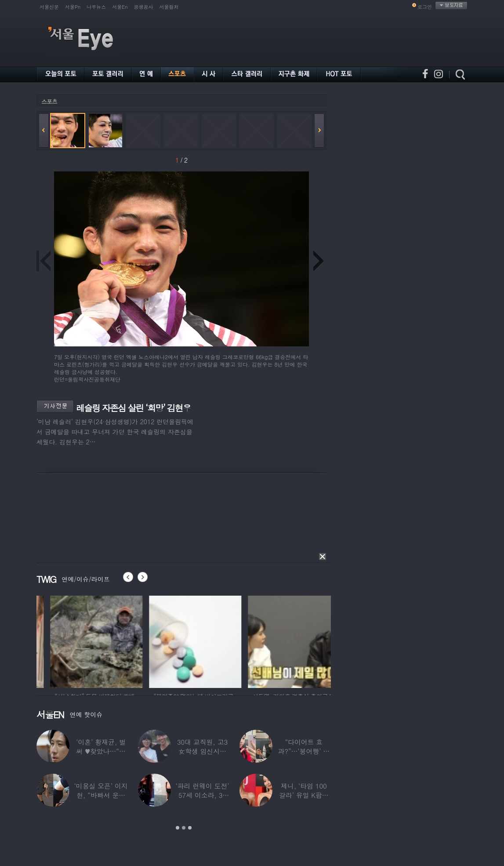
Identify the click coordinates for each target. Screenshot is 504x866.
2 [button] (184, 828)
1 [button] (178, 828)
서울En (120, 7)
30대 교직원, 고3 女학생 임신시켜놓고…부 (202, 751)
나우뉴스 (96, 7)
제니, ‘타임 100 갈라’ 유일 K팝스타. (304, 795)
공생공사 (144, 7)
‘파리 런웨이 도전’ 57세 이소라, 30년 (202, 795)
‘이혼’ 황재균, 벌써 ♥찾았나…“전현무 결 (101, 751)
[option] (61, 640)
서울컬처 (169, 7)
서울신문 (49, 7)
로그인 (425, 7)
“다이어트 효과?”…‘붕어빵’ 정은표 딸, (304, 751)
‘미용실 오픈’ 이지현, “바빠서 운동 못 (101, 795)
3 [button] (190, 828)
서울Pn (73, 7)
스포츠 (49, 101)
